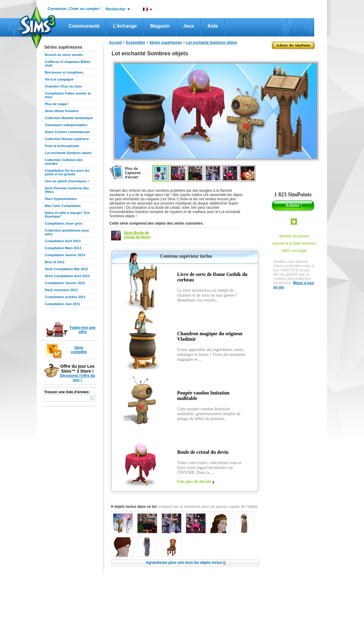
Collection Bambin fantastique (69, 118)
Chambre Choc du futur (64, 86)
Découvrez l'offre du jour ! (78, 378)
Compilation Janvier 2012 (65, 283)
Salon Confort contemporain (68, 132)
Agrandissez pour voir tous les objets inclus (186, 563)
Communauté (84, 26)
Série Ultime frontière (62, 111)
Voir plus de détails (194, 482)
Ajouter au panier (294, 236)
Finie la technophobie (62, 146)
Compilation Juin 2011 (63, 304)
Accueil (116, 43)
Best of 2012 (55, 262)
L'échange (125, 26)
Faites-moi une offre (83, 330)
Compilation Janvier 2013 (65, 255)
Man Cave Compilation (63, 206)
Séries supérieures (166, 43)
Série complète (79, 350)
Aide (213, 26)
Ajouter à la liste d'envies (294, 243)
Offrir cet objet (294, 251)
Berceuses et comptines (64, 72)
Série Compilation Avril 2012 (67, 276)
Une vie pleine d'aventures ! (67, 181)
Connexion (57, 9)
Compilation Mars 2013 (63, 248)
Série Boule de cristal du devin (137, 235)
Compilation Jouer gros (64, 223)
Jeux (189, 26)
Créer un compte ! (85, 9)
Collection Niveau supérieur (67, 139)
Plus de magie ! (57, 104)
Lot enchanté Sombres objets (68, 153)
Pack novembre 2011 (61, 290)
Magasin (160, 26)
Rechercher (116, 9)
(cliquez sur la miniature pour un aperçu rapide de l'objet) (208, 507)
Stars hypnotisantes (61, 199)
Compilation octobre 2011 (65, 297)
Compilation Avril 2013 (63, 241)
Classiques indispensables (66, 125)
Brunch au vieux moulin (64, 55)
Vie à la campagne (59, 79)
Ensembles (136, 43)
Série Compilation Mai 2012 (66, 269)
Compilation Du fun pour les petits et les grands (67, 172)
